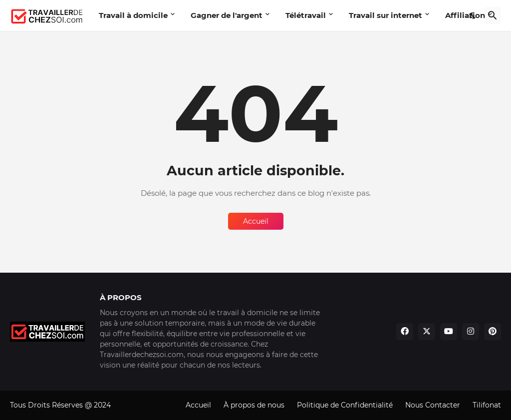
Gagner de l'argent (227, 15)
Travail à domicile (133, 15)
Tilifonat (487, 405)
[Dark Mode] (473, 15)
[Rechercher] (493, 15)
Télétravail (306, 15)
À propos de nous (254, 405)
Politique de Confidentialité (345, 405)
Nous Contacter (433, 405)
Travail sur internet (385, 15)
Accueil (256, 221)
